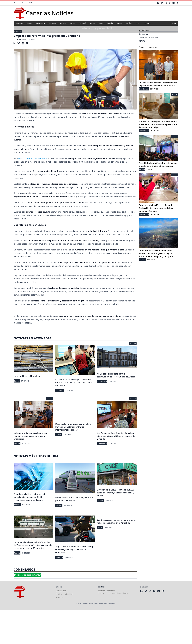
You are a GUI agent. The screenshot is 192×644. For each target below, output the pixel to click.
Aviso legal (60, 598)
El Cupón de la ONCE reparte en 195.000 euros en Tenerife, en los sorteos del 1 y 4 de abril (116, 493)
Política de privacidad (64, 594)
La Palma (142, 260)
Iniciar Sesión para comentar (27, 575)
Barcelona (143, 34)
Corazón (110, 23)
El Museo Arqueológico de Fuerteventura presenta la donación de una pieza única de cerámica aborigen (158, 124)
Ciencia (72, 23)
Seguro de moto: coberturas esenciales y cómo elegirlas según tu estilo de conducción (74, 549)
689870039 (110, 591)
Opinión (129, 23)
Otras (138, 23)
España (30, 23)
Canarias (19, 23)
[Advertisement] (73, 627)
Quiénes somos (62, 591)
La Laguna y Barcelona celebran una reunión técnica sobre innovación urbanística (31, 436)
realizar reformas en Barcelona (33, 158)
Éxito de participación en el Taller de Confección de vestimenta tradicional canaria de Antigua (156, 208)
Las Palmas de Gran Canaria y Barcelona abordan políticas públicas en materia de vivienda (116, 436)
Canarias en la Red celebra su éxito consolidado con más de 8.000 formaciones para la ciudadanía (30, 497)
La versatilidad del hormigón (27, 376)
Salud (101, 23)
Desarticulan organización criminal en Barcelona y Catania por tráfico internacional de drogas (73, 427)
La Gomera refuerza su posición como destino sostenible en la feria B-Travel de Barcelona (74, 383)
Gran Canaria (102, 382)
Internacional (40, 23)
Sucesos (119, 23)
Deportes (63, 23)
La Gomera (60, 390)
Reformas (143, 41)
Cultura (93, 23)
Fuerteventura (144, 131)
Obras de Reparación (148, 37)
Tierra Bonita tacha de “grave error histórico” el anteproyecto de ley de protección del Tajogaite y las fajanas (156, 254)
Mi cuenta (149, 23)
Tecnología (83, 23)
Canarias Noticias (20, 40)
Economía (52, 23)
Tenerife (17, 444)
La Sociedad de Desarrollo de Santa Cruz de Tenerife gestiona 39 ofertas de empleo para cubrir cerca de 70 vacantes (33, 545)
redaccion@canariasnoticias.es (116, 593)
